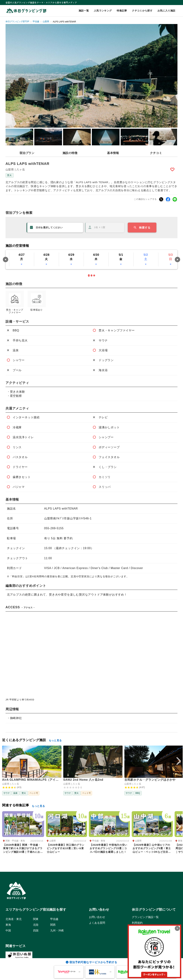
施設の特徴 (70, 153)
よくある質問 (97, 923)
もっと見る (55, 740)
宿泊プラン (27, 153)
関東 (36, 919)
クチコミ (156, 153)
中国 (8, 930)
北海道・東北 (14, 919)
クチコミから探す (142, 11)
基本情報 (113, 153)
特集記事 (122, 11)
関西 (53, 925)
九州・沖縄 (57, 930)
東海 (8, 925)
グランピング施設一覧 (145, 917)
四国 (36, 930)
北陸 (36, 925)
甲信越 (54, 919)
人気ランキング (103, 11)
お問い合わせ (97, 917)
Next (177, 260)
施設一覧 (84, 11)
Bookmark (173, 169)
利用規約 (137, 923)
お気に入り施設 (166, 11)
